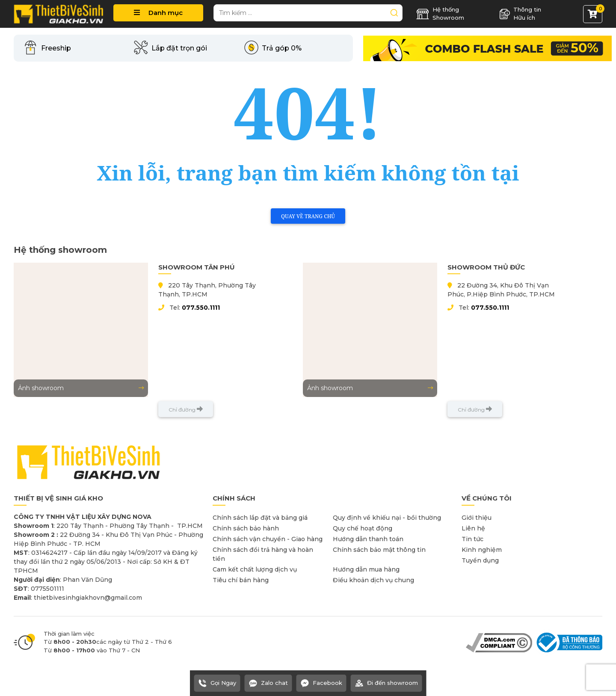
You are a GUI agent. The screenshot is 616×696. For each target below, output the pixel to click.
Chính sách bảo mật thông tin (379, 550)
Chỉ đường (186, 409)
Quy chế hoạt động (363, 528)
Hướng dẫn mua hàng (366, 569)
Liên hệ (473, 528)
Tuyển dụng (480, 560)
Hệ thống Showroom (440, 14)
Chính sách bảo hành (246, 528)
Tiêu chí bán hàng (241, 580)
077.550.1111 (201, 308)
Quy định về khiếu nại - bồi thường (387, 518)
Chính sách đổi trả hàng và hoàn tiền (263, 554)
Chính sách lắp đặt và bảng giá (260, 518)
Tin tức (472, 539)
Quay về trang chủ (308, 216)
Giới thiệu (477, 518)
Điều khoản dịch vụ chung (373, 580)
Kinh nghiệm (482, 550)
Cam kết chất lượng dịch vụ (255, 569)
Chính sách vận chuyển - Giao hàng (268, 539)
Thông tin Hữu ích (520, 14)
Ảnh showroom (81, 388)
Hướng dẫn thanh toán (368, 539)
